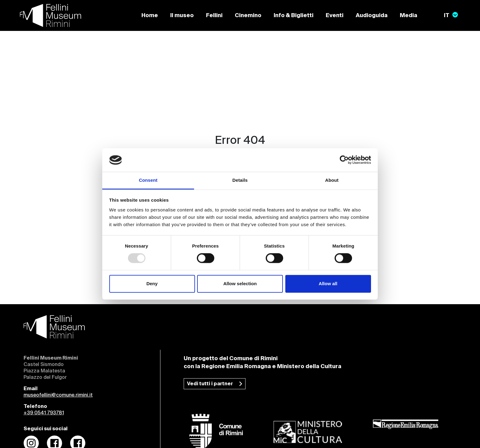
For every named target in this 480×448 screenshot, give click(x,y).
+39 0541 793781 (44, 413)
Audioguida (372, 16)
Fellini (214, 16)
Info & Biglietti (294, 16)
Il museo (182, 16)
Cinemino (248, 16)
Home (150, 16)
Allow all (328, 284)
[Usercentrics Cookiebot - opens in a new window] (344, 160)
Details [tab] (240, 180)
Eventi (335, 16)
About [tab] (332, 180)
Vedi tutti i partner (210, 384)
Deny (152, 284)
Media (409, 16)
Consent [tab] (148, 180)
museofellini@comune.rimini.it (58, 395)
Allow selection (240, 284)
